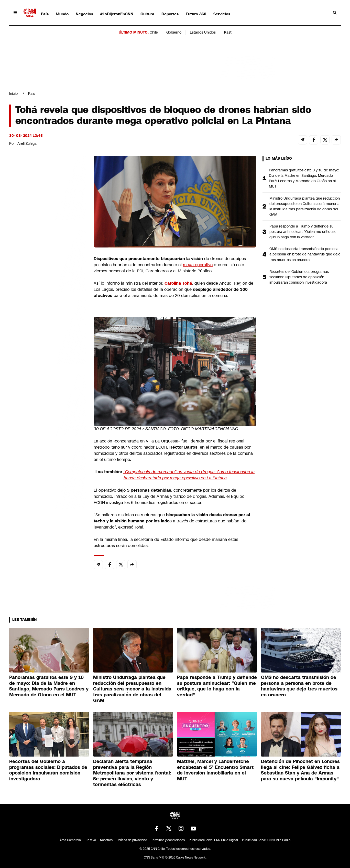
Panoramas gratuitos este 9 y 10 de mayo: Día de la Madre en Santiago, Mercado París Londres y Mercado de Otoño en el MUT (304, 178)
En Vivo (91, 840)
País (45, 14)
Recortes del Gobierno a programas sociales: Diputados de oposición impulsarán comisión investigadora (299, 277)
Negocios (84, 14)
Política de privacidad (132, 840)
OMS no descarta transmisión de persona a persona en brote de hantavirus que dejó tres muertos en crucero (305, 254)
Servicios (222, 14)
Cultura (147, 14)
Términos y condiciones (168, 840)
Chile (154, 32)
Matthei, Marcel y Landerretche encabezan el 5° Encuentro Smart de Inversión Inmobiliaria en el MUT (215, 770)
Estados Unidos (203, 32)
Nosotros (106, 840)
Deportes (170, 14)
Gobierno (174, 32)
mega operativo (198, 265)
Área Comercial (71, 840)
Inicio (13, 94)
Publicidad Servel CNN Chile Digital (213, 840)
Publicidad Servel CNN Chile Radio (266, 840)
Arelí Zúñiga (27, 143)
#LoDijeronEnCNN (117, 14)
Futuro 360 (196, 14)
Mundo (62, 14)
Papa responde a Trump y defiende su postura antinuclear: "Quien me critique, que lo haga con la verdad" (303, 232)
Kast (228, 32)
